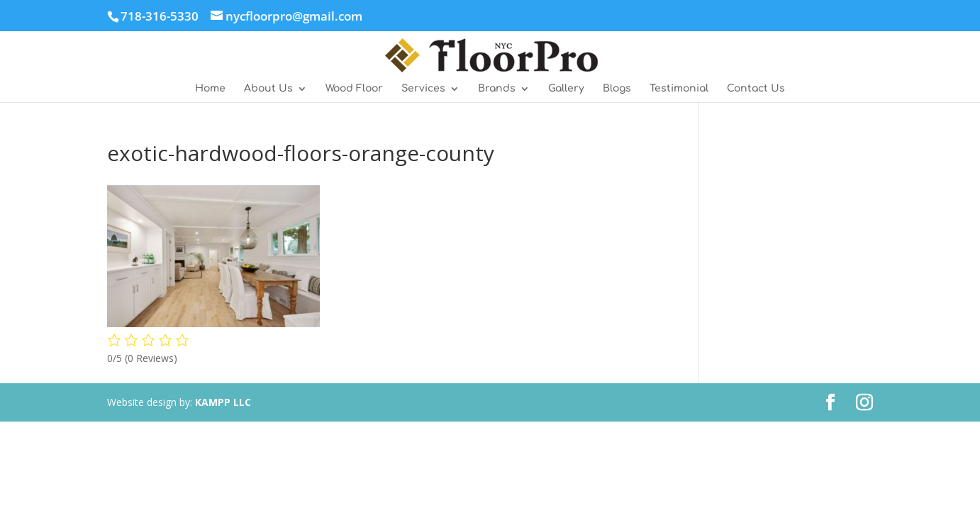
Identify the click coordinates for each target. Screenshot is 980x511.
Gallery (566, 89)
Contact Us (756, 89)
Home (210, 89)
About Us (268, 89)
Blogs (617, 89)
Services (423, 89)
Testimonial (679, 89)
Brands (497, 89)
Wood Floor (354, 89)
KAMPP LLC (223, 402)
